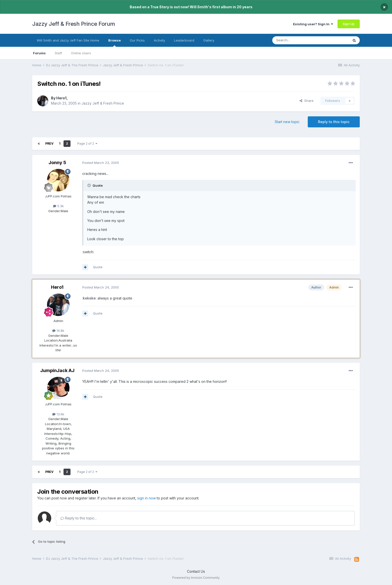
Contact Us (196, 571)
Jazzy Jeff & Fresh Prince (103, 103)
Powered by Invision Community (196, 578)
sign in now (146, 498)
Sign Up (349, 24)
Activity (159, 40)
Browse (114, 43)
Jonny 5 (57, 163)
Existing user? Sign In (313, 24)
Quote (98, 267)
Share (306, 101)
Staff (58, 53)
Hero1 (61, 98)
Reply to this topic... (79, 518)
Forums (39, 53)
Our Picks (137, 40)
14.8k (58, 331)
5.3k (58, 206)
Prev (49, 143)
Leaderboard (184, 40)
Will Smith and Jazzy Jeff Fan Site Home (68, 40)
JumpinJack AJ (57, 370)
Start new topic (287, 122)
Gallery (209, 40)
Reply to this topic (334, 122)
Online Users (81, 53)
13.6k (58, 414)
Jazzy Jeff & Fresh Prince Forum (74, 24)
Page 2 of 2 (87, 143)
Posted (101, 163)
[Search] (298, 40)
